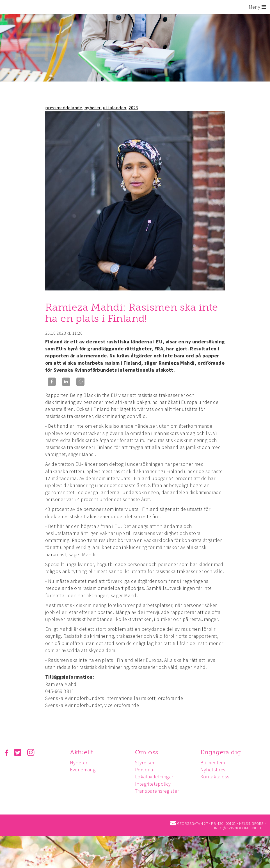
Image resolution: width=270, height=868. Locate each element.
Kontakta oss (218, 777)
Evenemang (84, 770)
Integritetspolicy (155, 784)
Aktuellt (82, 752)
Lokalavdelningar (156, 777)
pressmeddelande (64, 108)
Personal (147, 770)
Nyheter (80, 763)
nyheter (93, 108)
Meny (257, 7)
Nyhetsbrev (216, 770)
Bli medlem (215, 763)
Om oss (148, 752)
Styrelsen (147, 763)
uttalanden (115, 108)
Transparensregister (159, 791)
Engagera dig (223, 752)
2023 (133, 108)
